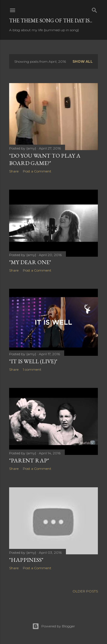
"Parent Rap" (29, 460)
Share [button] (14, 171)
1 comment (32, 369)
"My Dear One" (30, 262)
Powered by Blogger (54, 626)
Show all (83, 61)
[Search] (94, 9)
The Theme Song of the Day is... (51, 20)
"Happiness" (26, 560)
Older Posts (85, 591)
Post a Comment (37, 171)
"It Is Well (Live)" (33, 361)
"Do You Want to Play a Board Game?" (45, 159)
